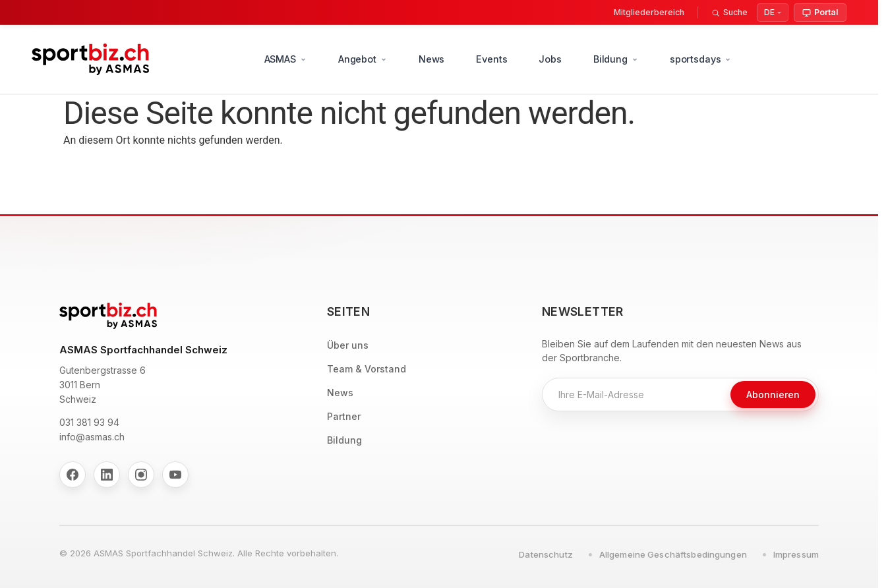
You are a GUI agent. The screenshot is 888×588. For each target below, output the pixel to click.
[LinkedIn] (107, 475)
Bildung (616, 59)
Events (491, 59)
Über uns (348, 345)
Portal (820, 12)
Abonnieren (773, 395)
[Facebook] (73, 475)
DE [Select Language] (769, 12)
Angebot (363, 59)
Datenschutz (546, 554)
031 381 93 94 (89, 422)
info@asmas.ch (92, 437)
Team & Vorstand (367, 369)
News (431, 59)
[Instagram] (141, 475)
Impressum (796, 554)
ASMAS (285, 59)
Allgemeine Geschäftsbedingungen (673, 554)
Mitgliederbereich (649, 12)
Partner (344, 416)
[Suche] (729, 13)
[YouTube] (175, 475)
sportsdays (701, 59)
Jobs (550, 59)
